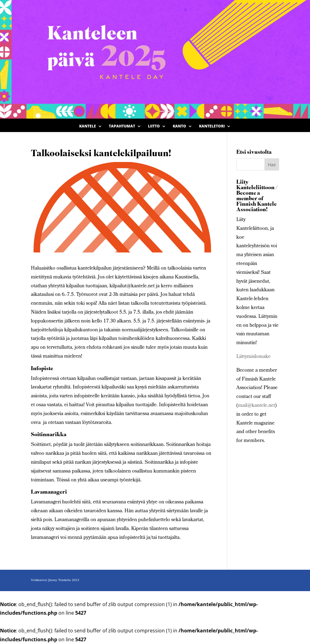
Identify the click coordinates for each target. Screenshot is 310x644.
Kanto (179, 126)
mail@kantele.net (256, 406)
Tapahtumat (122, 126)
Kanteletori (212, 126)
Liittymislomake (253, 357)
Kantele (88, 126)
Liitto (154, 126)
